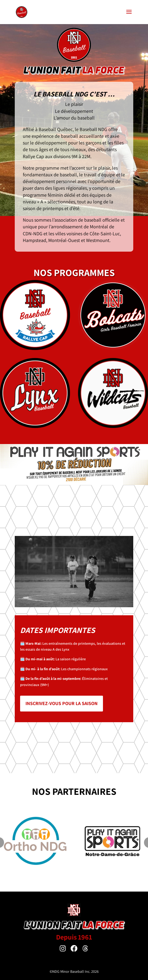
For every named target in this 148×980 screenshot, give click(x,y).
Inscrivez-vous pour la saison (62, 703)
